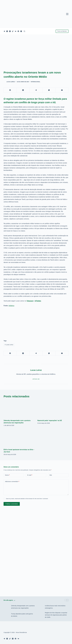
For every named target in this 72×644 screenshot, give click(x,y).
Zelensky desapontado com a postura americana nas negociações (23, 607)
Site (51, 475)
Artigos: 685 (36, 379)
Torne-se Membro (62, 31)
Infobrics (11, 306)
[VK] (16, 31)
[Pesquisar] (24, 31)
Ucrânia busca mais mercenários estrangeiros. (55, 607)
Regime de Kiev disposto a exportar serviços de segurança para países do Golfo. (56, 615)
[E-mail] (62, 90)
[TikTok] (13, 31)
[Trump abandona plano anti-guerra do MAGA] (6, 615)
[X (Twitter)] (7, 31)
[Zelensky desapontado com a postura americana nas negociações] (19, 409)
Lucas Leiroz (9, 345)
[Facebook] (18, 31)
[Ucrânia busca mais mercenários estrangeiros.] (40, 607)
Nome (7, 475)
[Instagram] (21, 31)
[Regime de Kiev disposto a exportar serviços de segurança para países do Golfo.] (40, 615)
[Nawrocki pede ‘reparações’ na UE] (53, 409)
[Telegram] (4, 31)
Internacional (36, 82)
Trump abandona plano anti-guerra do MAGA (22, 615)
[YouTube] (10, 31)
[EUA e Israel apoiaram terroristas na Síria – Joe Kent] (19, 438)
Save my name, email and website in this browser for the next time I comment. (27, 499)
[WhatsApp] (49, 90)
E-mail (30, 475)
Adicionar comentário (12, 482)
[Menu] (67, 14)
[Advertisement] (36, 322)
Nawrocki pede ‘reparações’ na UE (50, 420)
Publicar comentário (12, 504)
